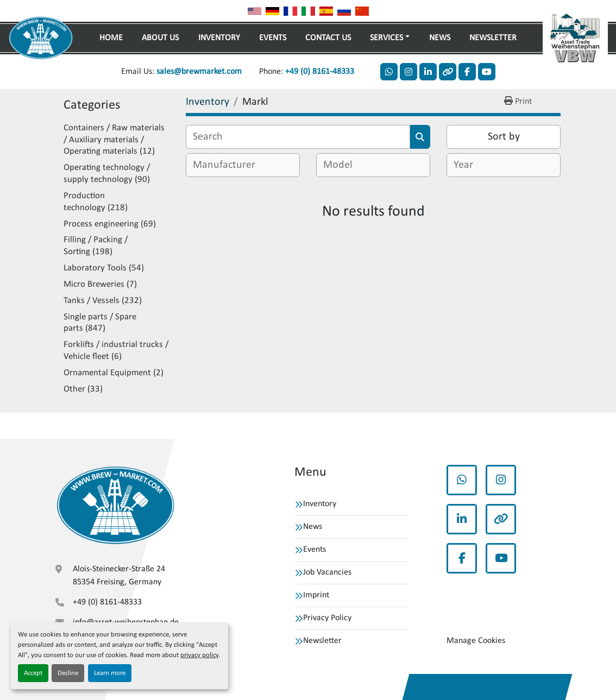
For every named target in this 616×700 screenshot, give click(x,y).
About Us (160, 38)
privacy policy (199, 655)
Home (111, 38)
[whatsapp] (389, 72)
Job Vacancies (327, 572)
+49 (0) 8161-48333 (320, 72)
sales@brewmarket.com (199, 72)
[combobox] (243, 165)
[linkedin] (428, 72)
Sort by (504, 137)
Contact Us (328, 38)
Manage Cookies (476, 641)
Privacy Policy (327, 618)
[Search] (298, 137)
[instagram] (408, 72)
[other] (448, 72)
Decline (68, 673)
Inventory (219, 38)
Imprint (316, 595)
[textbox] (228, 165)
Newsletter (493, 38)
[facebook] (467, 72)
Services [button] (386, 38)
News (440, 38)
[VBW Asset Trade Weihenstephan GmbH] (115, 506)
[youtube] (487, 72)
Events (273, 38)
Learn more (110, 673)
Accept (33, 673)
